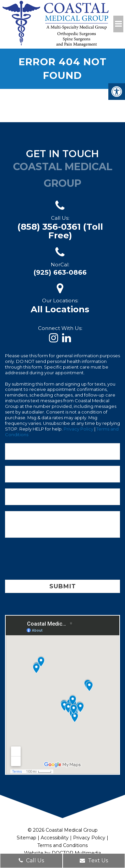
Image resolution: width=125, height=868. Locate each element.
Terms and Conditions (62, 845)
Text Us (94, 861)
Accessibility (55, 838)
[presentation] (56, 560)
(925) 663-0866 (60, 272)
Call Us (31, 861)
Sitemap (26, 838)
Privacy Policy (78, 429)
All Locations (60, 309)
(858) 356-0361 (60, 231)
